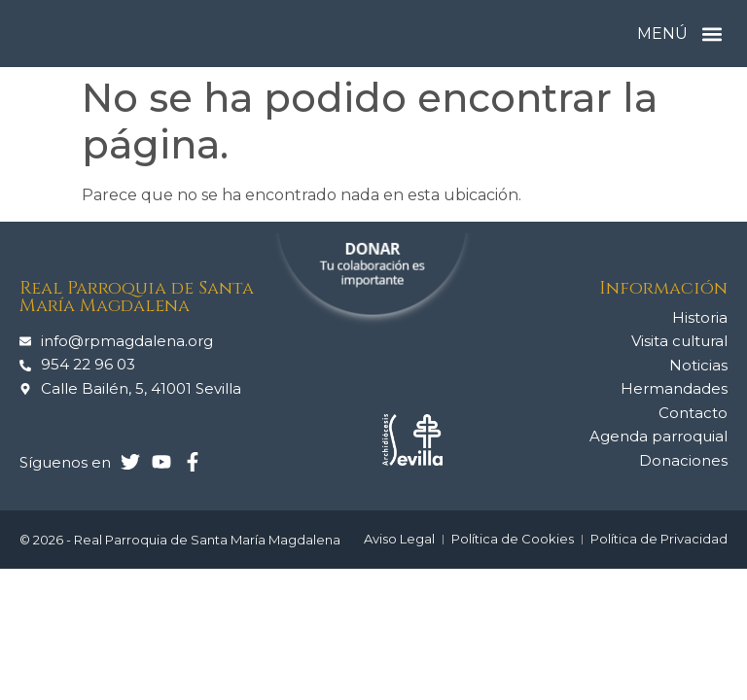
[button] (711, 34)
